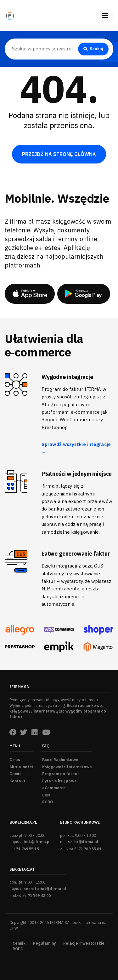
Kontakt (17, 781)
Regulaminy (44, 943)
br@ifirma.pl (86, 842)
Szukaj (93, 49)
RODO (48, 802)
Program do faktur (61, 774)
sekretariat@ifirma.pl (45, 889)
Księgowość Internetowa (67, 767)
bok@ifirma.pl (37, 842)
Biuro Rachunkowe (60, 760)
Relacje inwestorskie (84, 943)
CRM (46, 795)
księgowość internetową (34, 711)
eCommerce (54, 788)
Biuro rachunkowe (84, 705)
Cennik (19, 943)
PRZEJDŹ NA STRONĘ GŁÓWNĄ (59, 154)
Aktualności (21, 767)
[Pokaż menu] (105, 16)
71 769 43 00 (39, 896)
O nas (15, 760)
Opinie (16, 774)
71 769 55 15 (27, 849)
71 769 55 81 (90, 849)
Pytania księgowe (59, 781)
